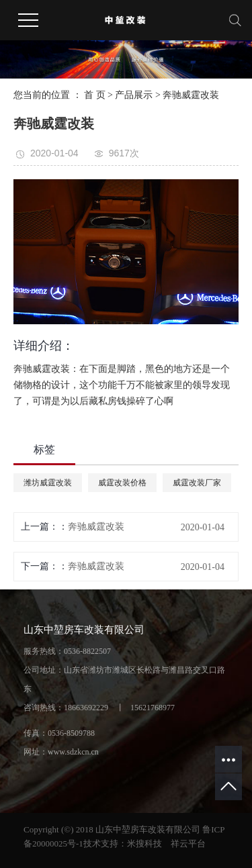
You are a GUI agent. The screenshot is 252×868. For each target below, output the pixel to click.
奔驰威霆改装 (191, 95)
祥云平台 (188, 843)
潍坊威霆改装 (48, 483)
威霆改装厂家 (197, 483)
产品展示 (134, 95)
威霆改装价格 (122, 483)
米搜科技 (144, 843)
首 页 (95, 95)
